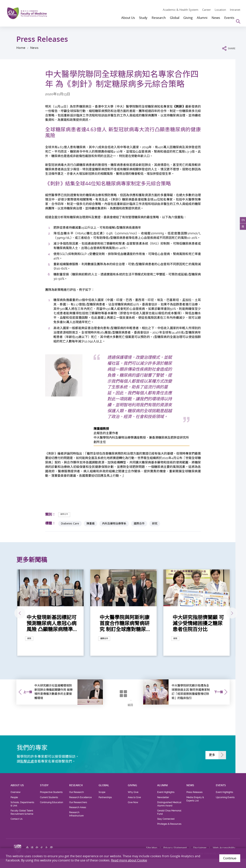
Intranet (235, 10)
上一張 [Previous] (16, 613)
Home (21, 48)
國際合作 (66, 514)
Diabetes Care (70, 524)
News (34, 48)
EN (242, 222)
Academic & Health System (181, 10)
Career (207, 10)
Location (220, 10)
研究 (155, 524)
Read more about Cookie (129, 860)
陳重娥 (91, 524)
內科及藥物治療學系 (114, 524)
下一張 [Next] (229, 613)
